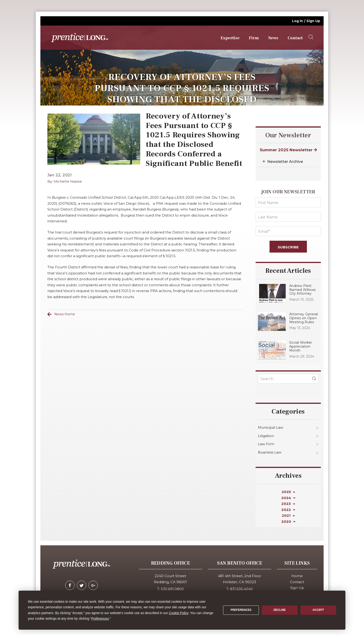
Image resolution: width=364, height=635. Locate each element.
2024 (288, 498)
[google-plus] (93, 585)
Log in (297, 21)
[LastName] (288, 217)
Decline (280, 610)
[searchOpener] (311, 37)
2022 (288, 510)
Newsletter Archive (285, 162)
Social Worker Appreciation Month (301, 346)
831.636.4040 (241, 589)
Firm (254, 38)
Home (297, 576)
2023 (288, 504)
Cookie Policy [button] (179, 613)
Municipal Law (271, 427)
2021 (288, 515)
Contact (295, 38)
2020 (288, 521)
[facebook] (70, 585)
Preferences (241, 610)
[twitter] (81, 585)
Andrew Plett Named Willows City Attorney (302, 290)
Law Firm (266, 444)
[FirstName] (288, 202)
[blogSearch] (314, 379)
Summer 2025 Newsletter (288, 150)
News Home (65, 314)
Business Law (270, 452)
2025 (288, 492)
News (273, 38)
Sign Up (313, 21)
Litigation (266, 436)
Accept (318, 610)
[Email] (288, 231)
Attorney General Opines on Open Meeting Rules (304, 318)
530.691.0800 (172, 589)
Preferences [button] (100, 619)
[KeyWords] (288, 379)
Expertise (230, 38)
